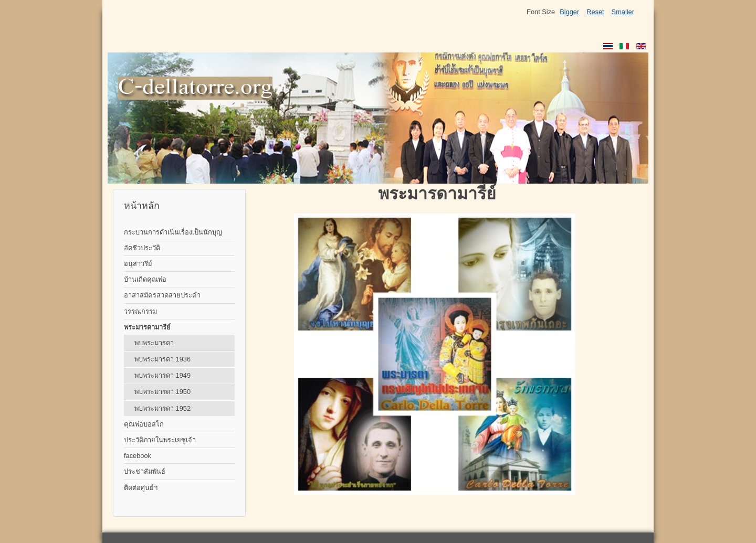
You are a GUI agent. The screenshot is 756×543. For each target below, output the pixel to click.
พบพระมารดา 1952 (162, 408)
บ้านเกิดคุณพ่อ (145, 279)
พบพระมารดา (154, 343)
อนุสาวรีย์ (138, 264)
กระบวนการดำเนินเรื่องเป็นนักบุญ (173, 232)
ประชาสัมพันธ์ (145, 471)
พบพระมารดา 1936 (162, 359)
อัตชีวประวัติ (142, 248)
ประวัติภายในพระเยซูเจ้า (160, 440)
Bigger (569, 12)
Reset (595, 12)
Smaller (623, 12)
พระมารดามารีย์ (147, 327)
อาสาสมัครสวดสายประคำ (162, 295)
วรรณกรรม (140, 311)
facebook (138, 456)
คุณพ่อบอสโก (144, 424)
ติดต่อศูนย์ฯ (141, 488)
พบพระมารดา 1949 (162, 375)
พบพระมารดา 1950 (162, 392)
